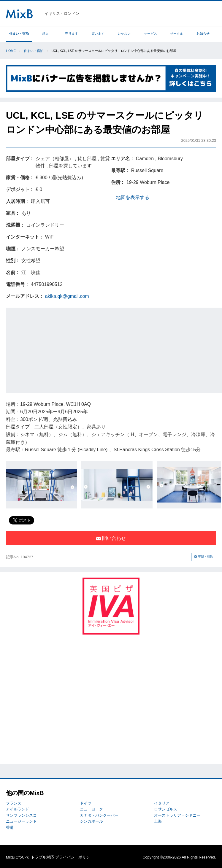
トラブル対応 (42, 857)
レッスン (124, 34)
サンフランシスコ (21, 815)
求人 (45, 34)
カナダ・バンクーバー (99, 815)
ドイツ (86, 803)
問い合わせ (111, 538)
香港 (10, 828)
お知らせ (203, 34)
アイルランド (18, 809)
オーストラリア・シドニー (177, 815)
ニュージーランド (21, 821)
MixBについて (18, 857)
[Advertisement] (114, 349)
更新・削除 (204, 557)
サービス (150, 34)
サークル (177, 34)
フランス (14, 803)
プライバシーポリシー (74, 857)
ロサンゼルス (166, 809)
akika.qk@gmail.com (67, 296)
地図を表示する (133, 197)
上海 (158, 821)
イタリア (162, 803)
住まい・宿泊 (19, 34)
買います (98, 34)
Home (11, 51)
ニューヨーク (91, 809)
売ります (72, 34)
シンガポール (91, 821)
